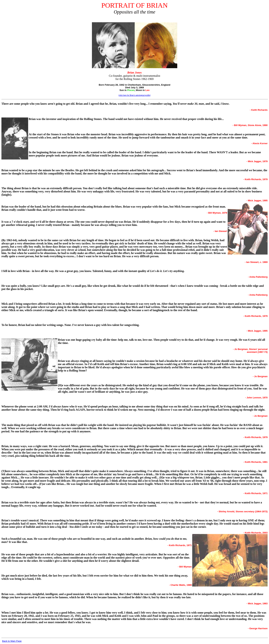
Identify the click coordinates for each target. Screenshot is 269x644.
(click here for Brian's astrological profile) (134, 95)
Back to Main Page (12, 641)
